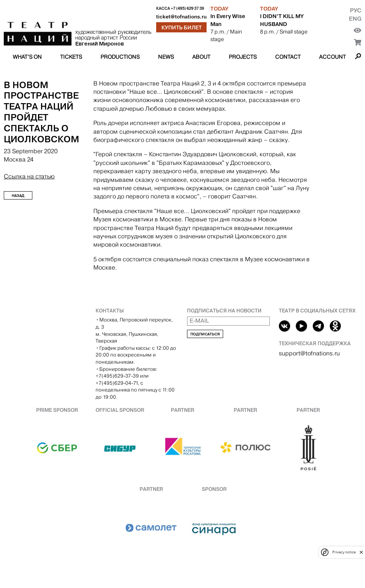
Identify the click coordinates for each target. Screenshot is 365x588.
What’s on (27, 57)
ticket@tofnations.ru (181, 17)
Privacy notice (344, 552)
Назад (18, 196)
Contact (288, 57)
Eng (355, 19)
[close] (361, 552)
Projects (243, 57)
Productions (120, 57)
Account (332, 57)
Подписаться (205, 334)
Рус (356, 10)
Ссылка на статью (29, 176)
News (166, 57)
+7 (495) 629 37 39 (187, 8)
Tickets (71, 57)
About (201, 57)
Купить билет (182, 27)
